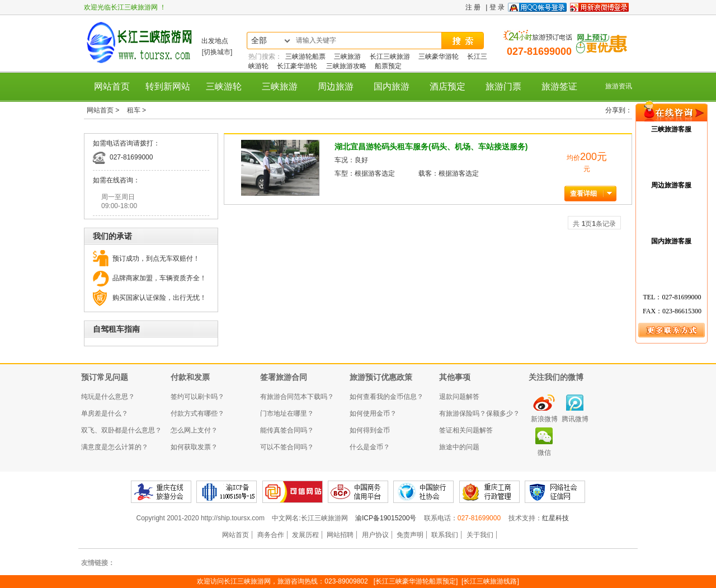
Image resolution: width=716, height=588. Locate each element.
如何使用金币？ (373, 413)
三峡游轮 (224, 86)
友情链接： (98, 563)
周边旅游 (336, 86)
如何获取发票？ (194, 447)
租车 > (136, 110)
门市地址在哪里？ (287, 413)
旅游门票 (503, 86)
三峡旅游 (347, 57)
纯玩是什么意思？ (108, 397)
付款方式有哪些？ (197, 413)
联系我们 (445, 535)
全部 (259, 41)
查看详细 (583, 194)
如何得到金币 (370, 430)
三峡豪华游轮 (439, 57)
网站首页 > (104, 110)
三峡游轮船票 (305, 57)
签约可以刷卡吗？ (197, 397)
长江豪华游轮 (297, 66)
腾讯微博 (575, 419)
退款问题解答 (459, 397)
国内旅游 (392, 86)
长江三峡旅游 (390, 57)
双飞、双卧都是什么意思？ (121, 430)
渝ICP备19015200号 (387, 518)
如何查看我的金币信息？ (387, 397)
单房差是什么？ (105, 413)
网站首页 (112, 86)
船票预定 (388, 66)
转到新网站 (168, 86)
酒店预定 (447, 86)
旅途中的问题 (459, 447)
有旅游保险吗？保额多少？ (479, 413)
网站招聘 (340, 535)
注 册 (473, 7)
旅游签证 (559, 86)
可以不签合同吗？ (287, 447)
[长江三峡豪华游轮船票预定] (416, 581)
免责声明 (410, 535)
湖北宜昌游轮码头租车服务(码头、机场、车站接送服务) (431, 147)
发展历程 (305, 535)
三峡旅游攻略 (346, 66)
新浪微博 (544, 419)
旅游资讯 (619, 86)
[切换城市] (217, 52)
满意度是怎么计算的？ (115, 447)
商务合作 (271, 535)
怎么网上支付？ (194, 430)
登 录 (497, 7)
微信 (544, 453)
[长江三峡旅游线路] (490, 581)
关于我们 (480, 535)
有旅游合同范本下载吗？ (297, 397)
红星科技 (555, 518)
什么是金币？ (370, 447)
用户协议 (375, 535)
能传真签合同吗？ (287, 430)
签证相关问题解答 (466, 430)
